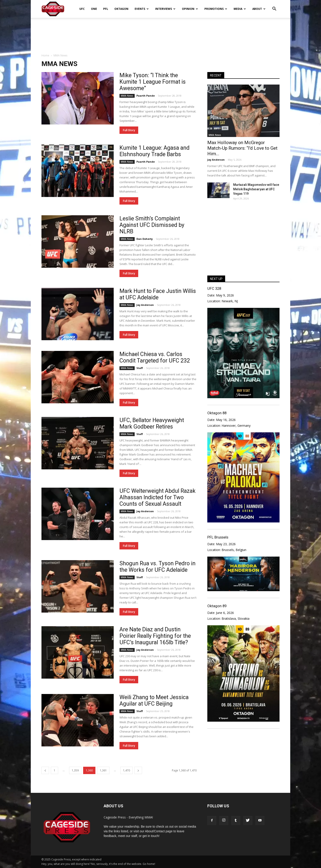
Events (142, 9)
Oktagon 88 (217, 413)
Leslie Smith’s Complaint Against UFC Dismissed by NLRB (152, 225)
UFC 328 (214, 288)
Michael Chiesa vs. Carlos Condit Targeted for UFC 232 (155, 357)
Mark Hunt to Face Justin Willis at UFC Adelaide (158, 294)
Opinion (190, 9)
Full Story (129, 130)
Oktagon (121, 9)
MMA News (127, 96)
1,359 (75, 770)
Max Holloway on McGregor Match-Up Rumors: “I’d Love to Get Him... (242, 148)
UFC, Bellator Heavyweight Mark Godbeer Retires (152, 423)
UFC (82, 9)
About (259, 9)
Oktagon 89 (217, 606)
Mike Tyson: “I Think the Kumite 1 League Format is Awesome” (153, 82)
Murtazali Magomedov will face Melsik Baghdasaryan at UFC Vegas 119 (256, 189)
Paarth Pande (146, 96)
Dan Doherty (145, 239)
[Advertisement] (160, 33)
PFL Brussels (218, 537)
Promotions (216, 9)
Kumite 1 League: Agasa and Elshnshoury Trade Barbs (154, 151)
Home (45, 55)
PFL (106, 9)
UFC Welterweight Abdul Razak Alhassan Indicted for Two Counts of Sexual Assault (157, 497)
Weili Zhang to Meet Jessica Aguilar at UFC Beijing (154, 700)
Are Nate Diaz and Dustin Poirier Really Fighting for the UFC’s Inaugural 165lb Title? (155, 636)
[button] (274, 6)
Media (240, 9)
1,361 (103, 770)
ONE (94, 9)
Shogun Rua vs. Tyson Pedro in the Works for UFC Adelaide (157, 567)
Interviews (165, 9)
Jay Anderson (145, 305)
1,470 (127, 770)
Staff (140, 368)
